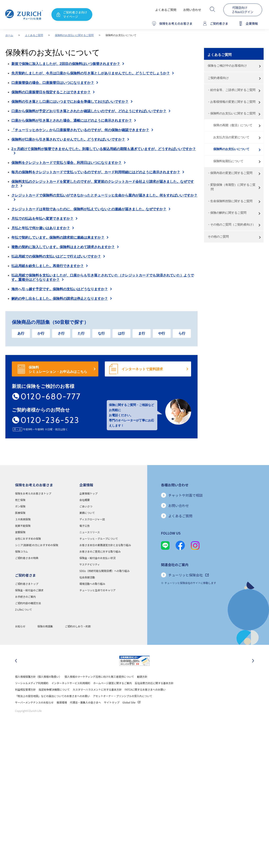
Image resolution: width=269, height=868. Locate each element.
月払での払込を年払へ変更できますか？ (42, 219)
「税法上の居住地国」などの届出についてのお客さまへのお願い (53, 696)
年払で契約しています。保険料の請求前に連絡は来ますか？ (58, 237)
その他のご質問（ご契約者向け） (233, 224)
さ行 (61, 333)
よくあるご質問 (166, 10)
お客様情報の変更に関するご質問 (233, 102)
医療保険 (20, 513)
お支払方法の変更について (231, 137)
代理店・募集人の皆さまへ (85, 702)
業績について (87, 513)
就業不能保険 (23, 526)
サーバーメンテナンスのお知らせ (34, 702)
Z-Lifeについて (24, 609)
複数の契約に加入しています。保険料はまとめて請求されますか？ (63, 247)
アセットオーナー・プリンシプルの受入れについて (123, 696)
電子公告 (85, 526)
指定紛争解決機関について (54, 689)
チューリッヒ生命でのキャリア (97, 590)
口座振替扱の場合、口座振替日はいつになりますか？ (53, 83)
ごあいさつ (86, 506)
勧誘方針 (142, 677)
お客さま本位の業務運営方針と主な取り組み (105, 545)
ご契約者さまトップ (27, 584)
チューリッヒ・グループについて (99, 538)
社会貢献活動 (87, 577)
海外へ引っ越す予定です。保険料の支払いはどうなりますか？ (60, 289)
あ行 (21, 333)
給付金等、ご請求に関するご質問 (233, 90)
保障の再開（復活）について (233, 125)
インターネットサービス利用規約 (71, 683)
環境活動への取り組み (92, 584)
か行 (41, 333)
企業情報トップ (88, 493)
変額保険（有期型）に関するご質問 (233, 187)
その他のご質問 (218, 237)
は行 (121, 333)
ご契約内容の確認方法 (28, 603)
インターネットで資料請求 (142, 369)
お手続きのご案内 (25, 597)
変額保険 (20, 532)
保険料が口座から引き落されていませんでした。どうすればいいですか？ (68, 139)
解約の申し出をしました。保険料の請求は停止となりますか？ (60, 299)
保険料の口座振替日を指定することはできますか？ (51, 92)
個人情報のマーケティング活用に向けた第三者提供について (99, 677)
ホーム (9, 35)
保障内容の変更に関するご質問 (231, 173)
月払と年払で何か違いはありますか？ (41, 228)
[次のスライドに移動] (253, 661)
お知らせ (20, 626)
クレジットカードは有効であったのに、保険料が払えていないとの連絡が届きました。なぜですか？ (89, 209)
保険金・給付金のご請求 (29, 590)
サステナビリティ (90, 564)
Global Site (131, 702)
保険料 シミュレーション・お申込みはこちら (58, 369)
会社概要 (85, 500)
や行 (162, 333)
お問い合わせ (192, 10)
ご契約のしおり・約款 (78, 626)
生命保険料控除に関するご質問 (231, 201)
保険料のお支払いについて (231, 149)
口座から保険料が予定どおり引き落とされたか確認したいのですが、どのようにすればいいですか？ (89, 111)
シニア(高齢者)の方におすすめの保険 (37, 545)
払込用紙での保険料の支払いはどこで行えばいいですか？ (56, 256)
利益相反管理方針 (25, 689)
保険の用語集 (45, 626)
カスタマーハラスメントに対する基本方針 (97, 689)
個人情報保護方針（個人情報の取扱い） (38, 677)
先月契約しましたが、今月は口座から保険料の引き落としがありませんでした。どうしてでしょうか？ (91, 73)
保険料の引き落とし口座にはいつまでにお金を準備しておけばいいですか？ (70, 102)
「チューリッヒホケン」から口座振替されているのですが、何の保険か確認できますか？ (80, 130)
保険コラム (22, 551)
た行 (81, 333)
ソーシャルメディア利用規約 (32, 683)
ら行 (182, 333)
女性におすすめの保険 (28, 538)
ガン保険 (20, 506)
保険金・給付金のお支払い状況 (97, 558)
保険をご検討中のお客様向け (227, 66)
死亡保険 (20, 500)
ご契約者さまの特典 (27, 558)
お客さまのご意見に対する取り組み (100, 551)
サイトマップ (112, 702)
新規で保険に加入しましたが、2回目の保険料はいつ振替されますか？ (66, 64)
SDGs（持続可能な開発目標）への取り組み (104, 571)
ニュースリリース (90, 532)
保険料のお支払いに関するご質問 (74, 35)
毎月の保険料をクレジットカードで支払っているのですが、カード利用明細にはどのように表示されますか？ (96, 172)
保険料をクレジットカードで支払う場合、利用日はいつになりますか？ (66, 163)
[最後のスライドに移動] (16, 661)
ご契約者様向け (218, 78)
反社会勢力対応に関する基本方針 (154, 683)
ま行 (142, 333)
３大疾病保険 (23, 519)
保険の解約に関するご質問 (228, 213)
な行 (101, 333)
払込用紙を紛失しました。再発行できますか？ (48, 266)
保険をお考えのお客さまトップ (33, 493)
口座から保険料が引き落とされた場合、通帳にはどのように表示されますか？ (72, 121)
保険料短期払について (228, 161)
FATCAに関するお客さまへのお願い (145, 689)
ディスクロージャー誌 (92, 519)
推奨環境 (62, 702)
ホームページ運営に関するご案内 (112, 683)
